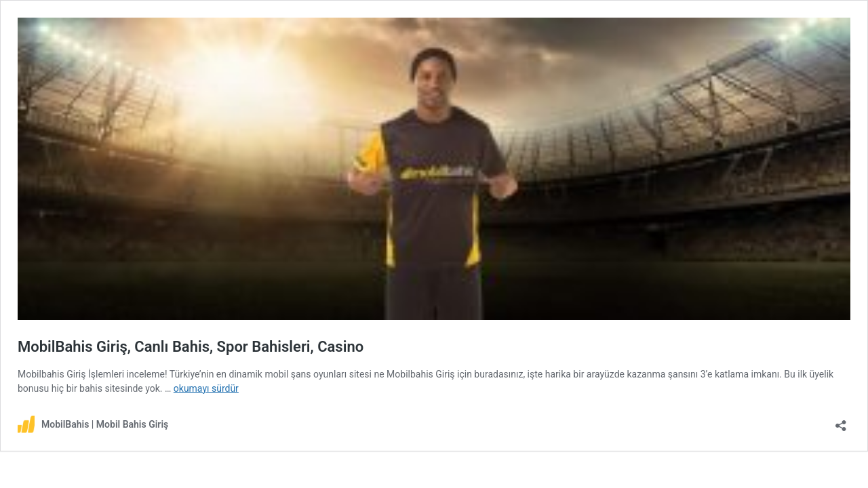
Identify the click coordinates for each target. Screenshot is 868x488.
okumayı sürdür (206, 388)
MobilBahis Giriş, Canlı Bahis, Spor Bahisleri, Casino (191, 347)
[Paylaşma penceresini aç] (841, 421)
